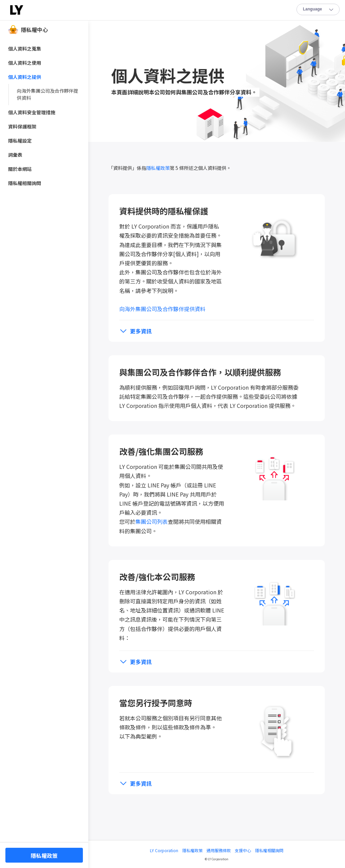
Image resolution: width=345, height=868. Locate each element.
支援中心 (243, 850)
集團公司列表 (152, 521)
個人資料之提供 (25, 77)
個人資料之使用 (25, 63)
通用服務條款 (219, 850)
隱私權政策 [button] (44, 856)
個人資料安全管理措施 (32, 112)
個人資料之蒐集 (25, 49)
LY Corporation (164, 850)
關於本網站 (20, 169)
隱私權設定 (20, 141)
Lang (318, 10)
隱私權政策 (158, 168)
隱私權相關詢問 (269, 850)
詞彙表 (15, 155)
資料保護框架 (22, 126)
